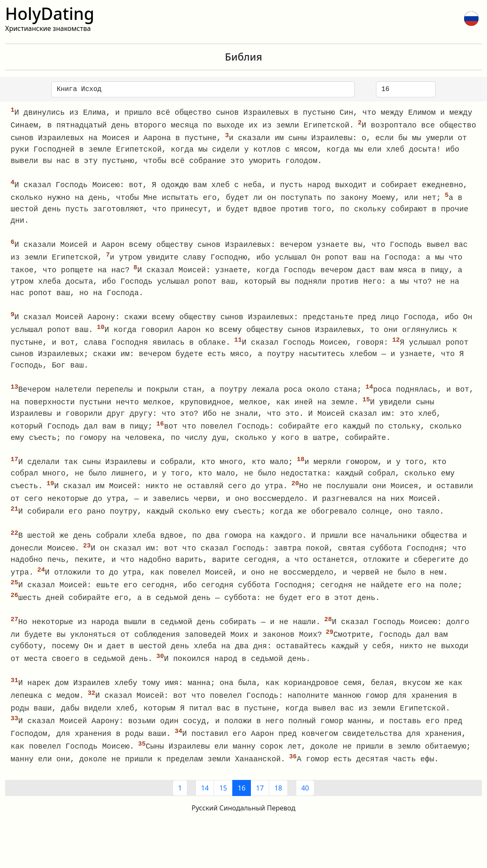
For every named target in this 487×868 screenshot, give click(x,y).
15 (223, 802)
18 (278, 802)
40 (305, 802)
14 (205, 802)
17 (260, 802)
